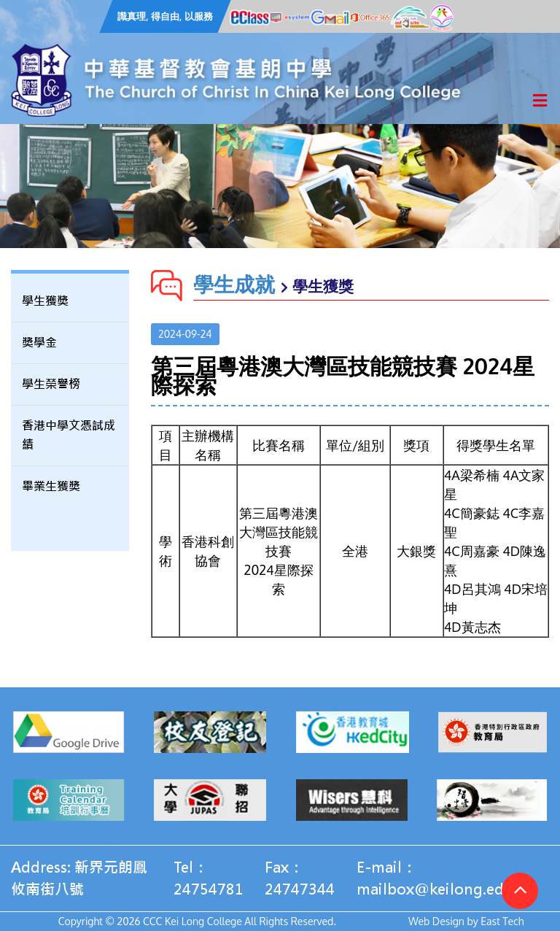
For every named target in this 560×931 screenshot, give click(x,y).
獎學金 (39, 343)
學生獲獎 (45, 301)
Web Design (436, 921)
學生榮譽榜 (51, 384)
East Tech (502, 921)
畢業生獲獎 (51, 486)
